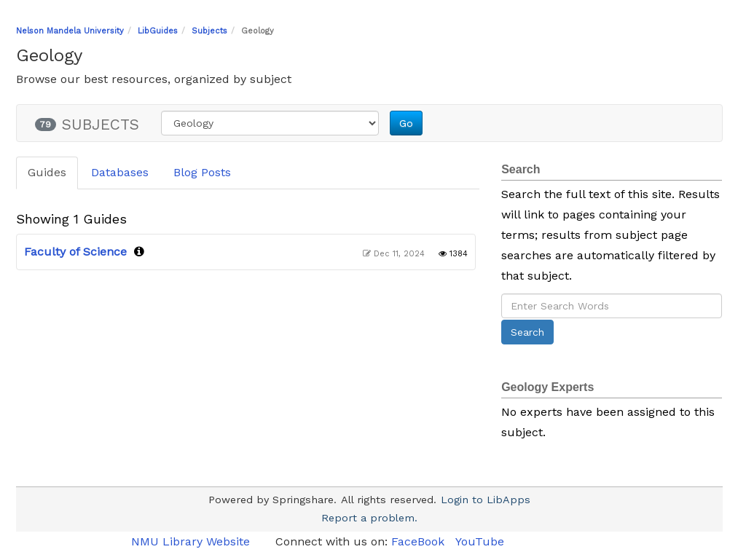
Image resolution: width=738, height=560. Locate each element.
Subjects (209, 31)
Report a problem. (369, 518)
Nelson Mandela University (70, 31)
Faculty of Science (75, 252)
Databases (120, 172)
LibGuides (158, 31)
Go (406, 123)
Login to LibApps (486, 500)
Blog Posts (202, 172)
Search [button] (527, 332)
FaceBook (418, 541)
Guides (47, 172)
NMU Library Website (192, 541)
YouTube (480, 541)
